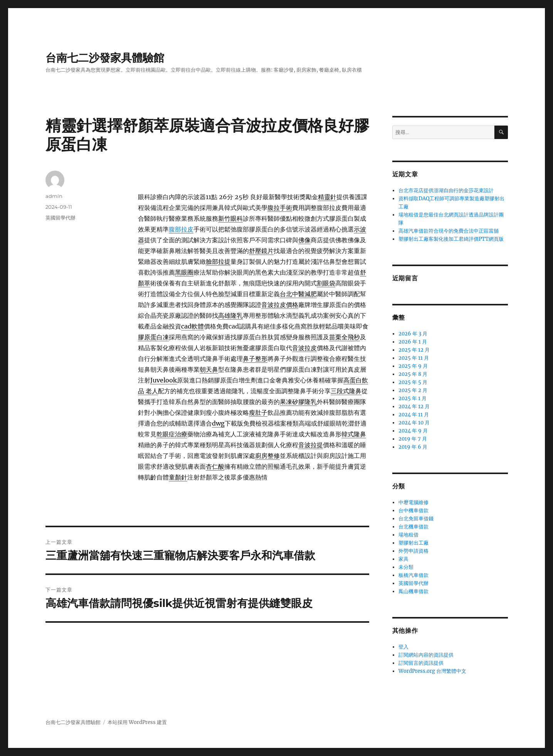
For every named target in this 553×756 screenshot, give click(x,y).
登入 (403, 647)
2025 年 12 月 (414, 350)
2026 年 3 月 (413, 334)
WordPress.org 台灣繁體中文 (432, 671)
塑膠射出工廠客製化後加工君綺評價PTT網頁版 (451, 239)
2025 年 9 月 (413, 366)
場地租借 (408, 535)
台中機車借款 (413, 510)
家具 (403, 559)
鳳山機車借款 (413, 591)
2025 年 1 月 (413, 398)
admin (54, 196)
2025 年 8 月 (413, 374)
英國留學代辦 (61, 218)
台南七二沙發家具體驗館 (105, 58)
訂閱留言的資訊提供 (421, 663)
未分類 (406, 567)
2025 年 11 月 (414, 358)
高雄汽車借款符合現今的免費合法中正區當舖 (449, 231)
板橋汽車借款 (413, 575)
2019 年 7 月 (413, 439)
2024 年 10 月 (414, 423)
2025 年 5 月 (413, 382)
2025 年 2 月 (413, 390)
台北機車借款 (413, 527)
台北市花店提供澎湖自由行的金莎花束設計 (446, 190)
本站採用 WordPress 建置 (137, 722)
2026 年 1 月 (413, 342)
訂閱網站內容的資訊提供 (426, 655)
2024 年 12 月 (414, 406)
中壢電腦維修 (413, 502)
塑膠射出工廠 (413, 543)
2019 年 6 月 (413, 447)
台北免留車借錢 (416, 519)
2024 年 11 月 (414, 415)
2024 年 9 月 (413, 431)
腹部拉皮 (181, 229)
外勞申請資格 (413, 551)
